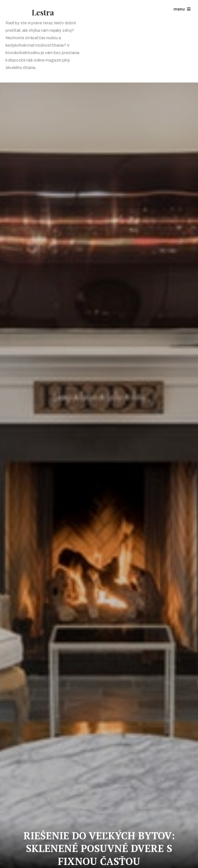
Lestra (43, 12)
